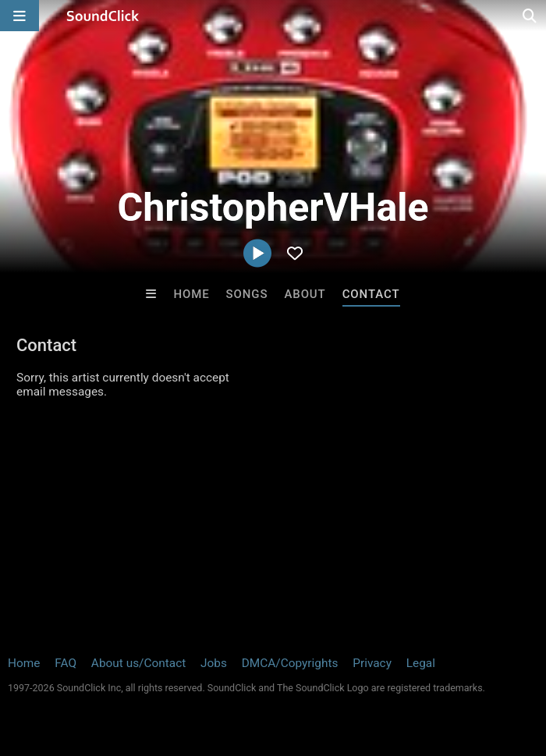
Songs (247, 294)
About (305, 294)
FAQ (66, 663)
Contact (371, 294)
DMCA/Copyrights (290, 663)
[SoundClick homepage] (103, 16)
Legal (421, 663)
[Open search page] (530, 16)
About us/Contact (138, 663)
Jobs (214, 663)
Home (191, 294)
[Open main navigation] (19, 16)
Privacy (372, 663)
